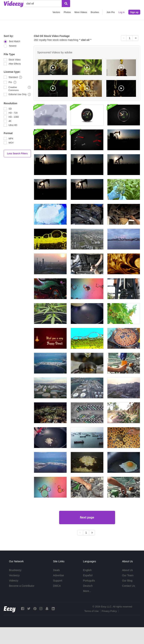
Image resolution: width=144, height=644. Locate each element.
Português (89, 581)
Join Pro (111, 12)
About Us (127, 570)
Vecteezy (14, 575)
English (87, 570)
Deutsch (88, 586)
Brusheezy (15, 570)
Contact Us (128, 586)
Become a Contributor (22, 586)
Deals (56, 570)
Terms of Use (91, 611)
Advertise (58, 575)
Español (88, 575)
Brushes (95, 12)
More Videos (81, 12)
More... (87, 591)
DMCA (57, 586)
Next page (87, 517)
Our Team (128, 575)
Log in (122, 12)
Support (58, 581)
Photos (67, 12)
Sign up (134, 12)
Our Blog (127, 581)
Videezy (14, 581)
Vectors (56, 12)
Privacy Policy (109, 611)
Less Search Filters (17, 154)
